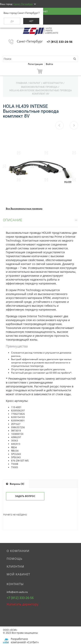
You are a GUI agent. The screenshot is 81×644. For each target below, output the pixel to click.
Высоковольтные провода (39, 87)
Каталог (35, 83)
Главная (21, 83)
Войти (49, 64)
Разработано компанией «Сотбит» (25, 640)
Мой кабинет (18, 574)
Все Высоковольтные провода (24, 209)
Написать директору (22, 604)
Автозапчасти (53, 83)
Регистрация (36, 64)
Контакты (15, 584)
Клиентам (15, 566)
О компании (18, 551)
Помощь (15, 559)
